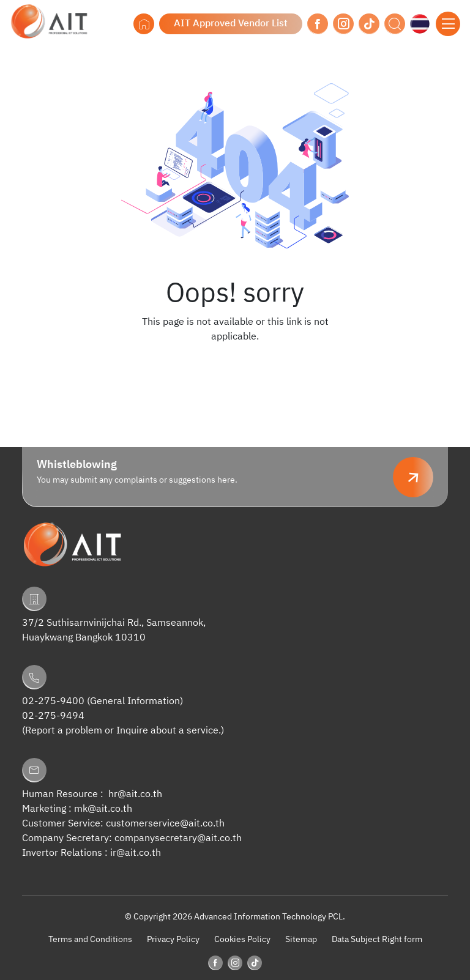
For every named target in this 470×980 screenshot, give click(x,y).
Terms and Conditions (90, 939)
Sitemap (301, 939)
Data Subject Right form (377, 939)
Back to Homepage (235, 362)
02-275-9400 (53, 701)
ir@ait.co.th (136, 853)
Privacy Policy (173, 939)
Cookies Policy (242, 939)
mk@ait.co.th (103, 809)
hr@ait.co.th (135, 794)
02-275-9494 (53, 716)
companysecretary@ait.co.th (178, 838)
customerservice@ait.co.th (165, 824)
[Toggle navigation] (448, 24)
